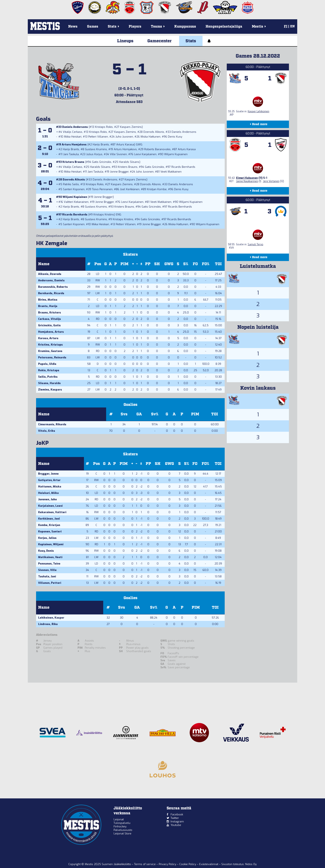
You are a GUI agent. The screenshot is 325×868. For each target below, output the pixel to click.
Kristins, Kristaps (50, 345)
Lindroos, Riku (48, 624)
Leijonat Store (122, 834)
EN (292, 27)
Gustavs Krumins (96, 149)
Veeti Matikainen (171, 172)
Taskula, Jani (47, 576)
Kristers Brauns (73, 162)
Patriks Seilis (71, 184)
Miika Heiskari (73, 137)
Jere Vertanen (271, 181)
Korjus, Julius (47, 538)
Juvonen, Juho (47, 499)
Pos (98, 264)
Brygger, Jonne (48, 474)
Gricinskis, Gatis (49, 325)
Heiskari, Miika (48, 493)
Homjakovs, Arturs (51, 332)
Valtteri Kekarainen (76, 202)
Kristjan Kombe (157, 189)
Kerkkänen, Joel (49, 519)
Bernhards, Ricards (51, 293)
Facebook (177, 814)
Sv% (155, 414)
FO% (206, 264)
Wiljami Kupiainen (176, 154)
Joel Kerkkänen (130, 189)
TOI (218, 264)
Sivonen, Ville (47, 570)
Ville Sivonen (118, 154)
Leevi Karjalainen (145, 154)
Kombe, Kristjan (49, 525)
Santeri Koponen (74, 189)
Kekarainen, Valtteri (52, 512)
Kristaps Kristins (104, 215)
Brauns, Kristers (50, 313)
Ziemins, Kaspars (50, 390)
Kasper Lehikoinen (258, 111)
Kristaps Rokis (104, 127)
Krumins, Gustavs (50, 351)
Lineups (125, 41)
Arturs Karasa (125, 144)
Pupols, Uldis (47, 364)
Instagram (177, 821)
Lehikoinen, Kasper (51, 618)
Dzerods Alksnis (154, 132)
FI (286, 27)
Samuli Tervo (255, 244)
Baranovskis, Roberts (53, 287)
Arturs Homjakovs (74, 144)
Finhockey (120, 826)
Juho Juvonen (124, 137)
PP (148, 264)
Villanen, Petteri (50, 583)
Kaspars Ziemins (131, 127)
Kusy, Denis (46, 551)
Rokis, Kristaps (49, 370)
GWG (169, 264)
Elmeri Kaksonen (247, 178)
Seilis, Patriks (48, 377)
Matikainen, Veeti (50, 557)
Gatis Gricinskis (102, 162)
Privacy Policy (168, 864)
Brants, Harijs (48, 306)
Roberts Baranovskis (157, 149)
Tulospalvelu (122, 823)
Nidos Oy (251, 864)
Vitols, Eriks (47, 431)
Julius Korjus (94, 154)
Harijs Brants (101, 144)
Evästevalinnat (209, 864)
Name (44, 264)
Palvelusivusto (123, 830)
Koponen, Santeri (50, 531)
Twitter (175, 818)
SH (157, 264)
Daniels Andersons (75, 127)
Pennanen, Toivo (49, 564)
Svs (124, 414)
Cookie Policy (188, 864)
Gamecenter (159, 41)
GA (139, 414)
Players (135, 27)
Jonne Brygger (119, 172)
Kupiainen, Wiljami (51, 544)
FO (195, 264)
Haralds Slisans (129, 162)
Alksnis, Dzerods (50, 274)
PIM (124, 264)
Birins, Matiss (48, 300)
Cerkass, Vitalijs (50, 319)
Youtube (176, 825)
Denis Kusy (175, 137)
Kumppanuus (185, 27)
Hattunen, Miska (50, 487)
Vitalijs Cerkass (73, 132)
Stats (191, 41)
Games (93, 27)
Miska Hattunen (150, 137)
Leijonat (119, 819)
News (73, 27)
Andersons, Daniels (51, 280)
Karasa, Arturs (48, 338)
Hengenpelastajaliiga (224, 27)
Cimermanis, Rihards (52, 424)
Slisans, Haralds (49, 383)
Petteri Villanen (98, 137)
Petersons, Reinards (52, 357)
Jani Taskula (71, 154)
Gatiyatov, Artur (49, 480)
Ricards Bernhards (183, 167)
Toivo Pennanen (102, 189)
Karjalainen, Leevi (50, 506)
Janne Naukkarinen (247, 181)
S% (186, 264)
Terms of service (145, 864)
